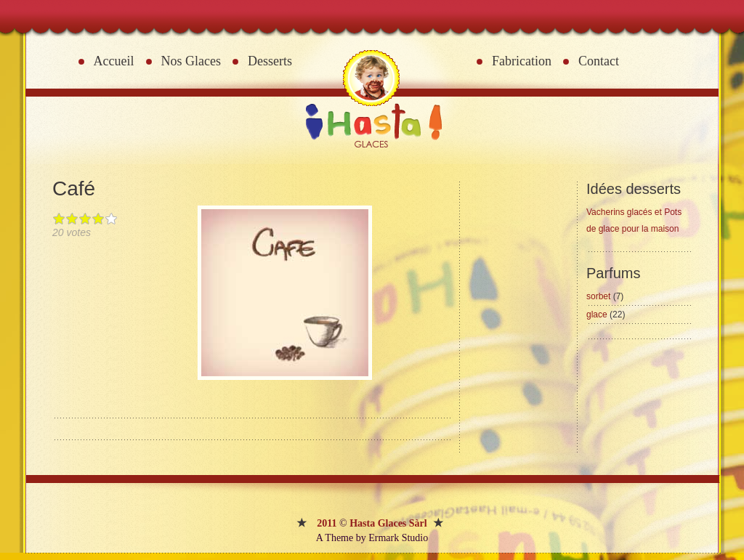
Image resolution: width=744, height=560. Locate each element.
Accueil (114, 61)
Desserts (270, 61)
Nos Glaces (191, 61)
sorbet (605, 296)
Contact (599, 61)
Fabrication (522, 61)
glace (606, 315)
